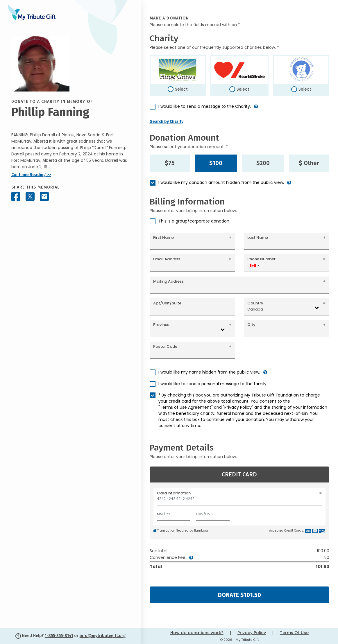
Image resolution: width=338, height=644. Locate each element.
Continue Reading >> (31, 175)
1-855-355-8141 (59, 636)
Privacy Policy (252, 633)
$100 (216, 163)
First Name (163, 237)
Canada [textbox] (255, 309)
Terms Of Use (294, 633)
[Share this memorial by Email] (44, 197)
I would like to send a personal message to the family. (213, 384)
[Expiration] (174, 513)
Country (255, 303)
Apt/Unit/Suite (167, 303)
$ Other (309, 163)
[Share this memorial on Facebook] (16, 197)
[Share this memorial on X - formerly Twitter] (30, 197)
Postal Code (165, 346)
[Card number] (239, 500)
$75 (170, 163)
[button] (256, 109)
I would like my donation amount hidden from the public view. (221, 182)
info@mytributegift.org (103, 636)
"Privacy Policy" (238, 407)
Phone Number (261, 259)
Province (161, 325)
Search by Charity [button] (167, 122)
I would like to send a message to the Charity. (205, 106)
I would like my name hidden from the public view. (209, 372)
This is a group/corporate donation (194, 221)
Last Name (258, 237)
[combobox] (254, 266)
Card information (174, 493)
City (251, 325)
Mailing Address (168, 281)
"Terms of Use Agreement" (186, 407)
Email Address (167, 259)
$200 (263, 163)
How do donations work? (197, 633)
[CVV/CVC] (213, 513)
